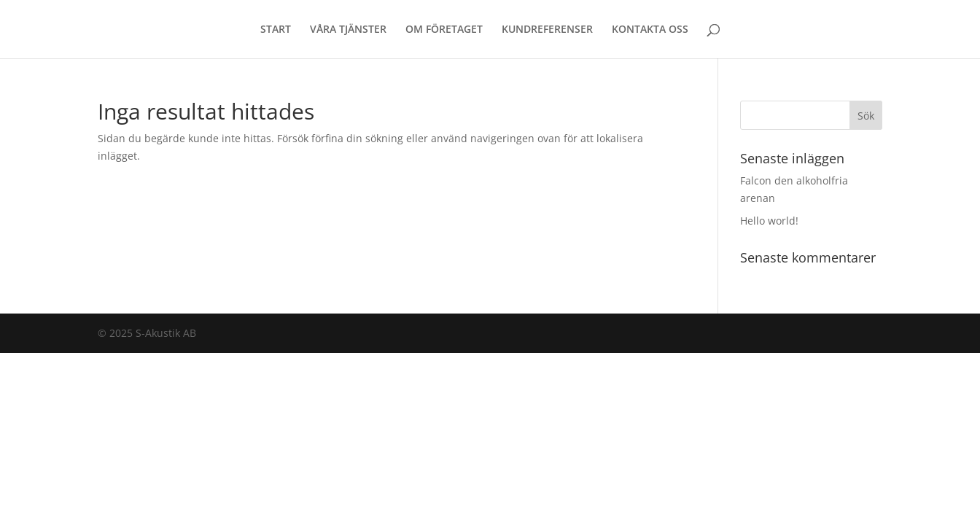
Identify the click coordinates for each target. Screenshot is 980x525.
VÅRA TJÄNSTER (348, 30)
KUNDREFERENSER (547, 30)
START (276, 30)
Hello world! (769, 221)
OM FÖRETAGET (444, 30)
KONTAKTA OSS (650, 30)
